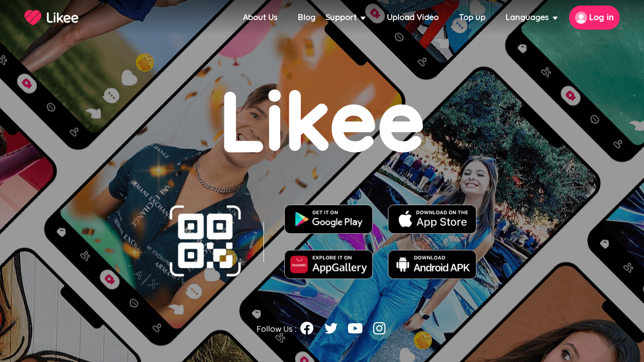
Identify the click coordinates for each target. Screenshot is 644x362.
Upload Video (413, 17)
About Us (260, 17)
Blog (307, 17)
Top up (472, 17)
